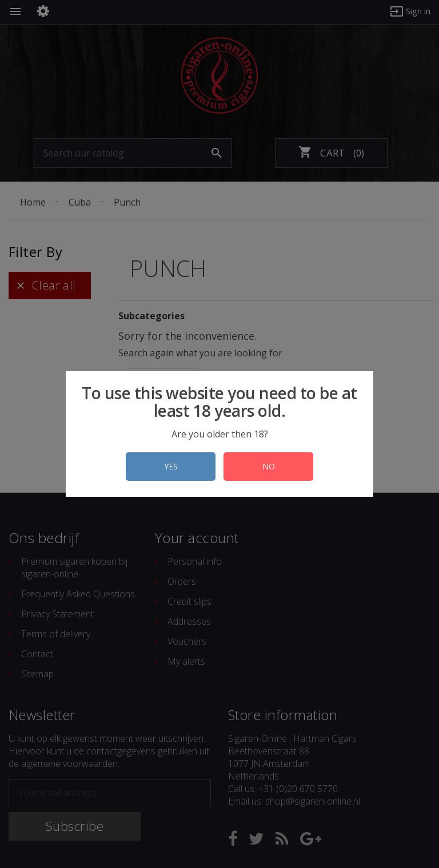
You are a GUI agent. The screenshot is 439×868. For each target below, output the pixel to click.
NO (269, 466)
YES (171, 466)
